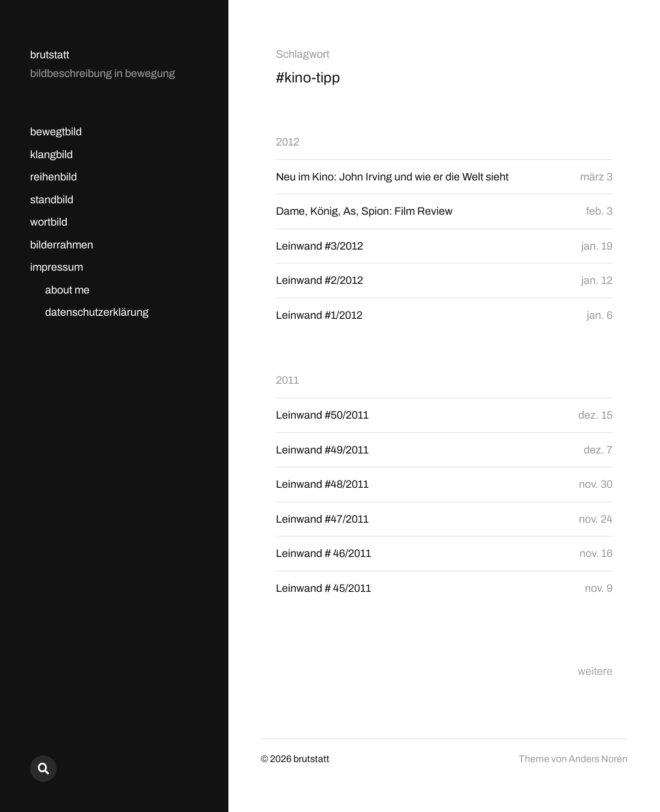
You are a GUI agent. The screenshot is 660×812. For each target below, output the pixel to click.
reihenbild (53, 177)
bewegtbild (56, 132)
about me (67, 290)
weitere (595, 671)
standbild (52, 200)
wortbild (49, 222)
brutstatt (50, 55)
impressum (57, 267)
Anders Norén (598, 759)
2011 (287, 380)
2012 (288, 142)
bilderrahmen (62, 245)
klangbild (51, 155)
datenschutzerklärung (97, 312)
